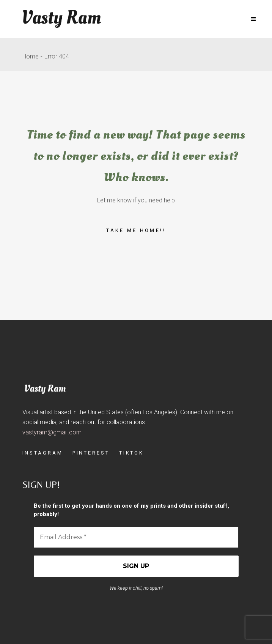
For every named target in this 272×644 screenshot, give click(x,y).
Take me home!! (136, 230)
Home (31, 56)
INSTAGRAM (43, 453)
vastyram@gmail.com (52, 432)
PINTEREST (91, 453)
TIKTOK (131, 453)
